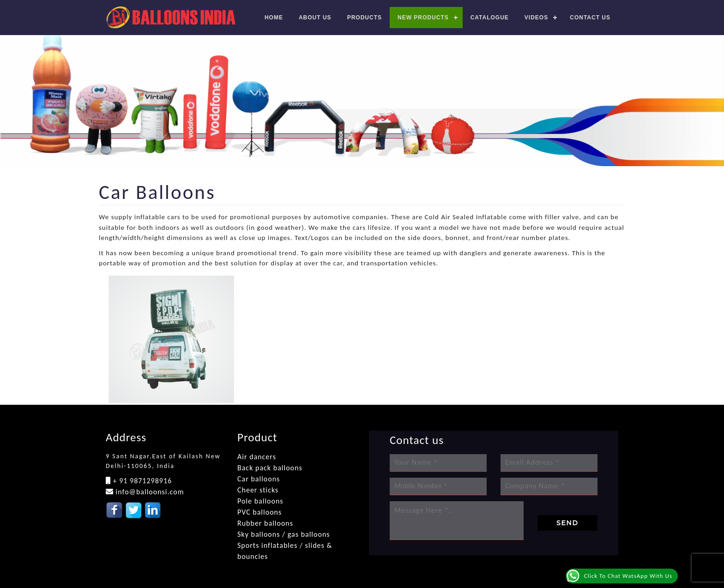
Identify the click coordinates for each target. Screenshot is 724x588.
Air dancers (257, 457)
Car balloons (259, 479)
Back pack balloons (270, 468)
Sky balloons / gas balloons (284, 534)
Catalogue (490, 18)
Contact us (590, 18)
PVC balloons (259, 512)
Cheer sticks (258, 490)
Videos (536, 18)
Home (274, 18)
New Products (423, 18)
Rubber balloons (265, 523)
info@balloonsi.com (149, 492)
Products (365, 18)
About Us (315, 18)
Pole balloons (260, 501)
